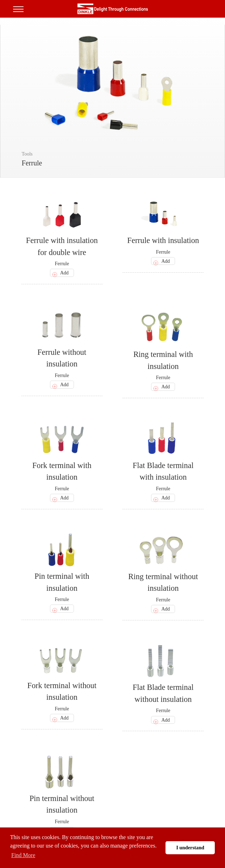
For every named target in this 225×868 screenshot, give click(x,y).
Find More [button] (23, 855)
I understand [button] (190, 848)
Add (64, 273)
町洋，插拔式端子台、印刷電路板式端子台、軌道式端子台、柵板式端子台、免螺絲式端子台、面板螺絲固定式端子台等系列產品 (113, 9)
